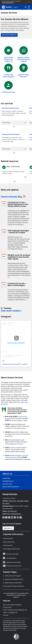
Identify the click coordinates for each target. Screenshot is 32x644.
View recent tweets (11, 311)
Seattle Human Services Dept (11, 364)
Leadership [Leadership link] (6, 478)
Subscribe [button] (8, 528)
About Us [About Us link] (7, 474)
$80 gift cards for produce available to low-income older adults (19, 257)
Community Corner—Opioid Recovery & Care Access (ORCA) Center (18, 204)
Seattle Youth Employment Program (16, 443)
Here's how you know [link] (8, 3)
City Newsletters (11, 558)
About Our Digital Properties (12, 605)
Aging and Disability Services (14, 579)
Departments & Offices (13, 562)
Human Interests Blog (11, 197)
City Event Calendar (12, 554)
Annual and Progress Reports (14, 586)
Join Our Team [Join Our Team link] (7, 484)
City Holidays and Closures (11, 549)
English (16, 7)
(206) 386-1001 (12, 511)
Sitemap (6, 615)
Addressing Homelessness (13, 583)
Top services (14, 123)
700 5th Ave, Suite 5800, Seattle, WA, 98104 (16, 502)
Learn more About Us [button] (9, 35)
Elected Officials (8, 539)
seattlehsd (26, 364)
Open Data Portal (9, 542)
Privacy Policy (7, 607)
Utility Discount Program (13, 576)
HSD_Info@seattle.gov (14, 514)
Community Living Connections (17, 456)
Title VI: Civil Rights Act (10, 612)
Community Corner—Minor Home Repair (17, 284)
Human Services (9, 13)
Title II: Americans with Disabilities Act (15, 610)
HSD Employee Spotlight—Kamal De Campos (18, 232)
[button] (29, 2)
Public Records (8, 545)
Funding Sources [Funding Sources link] (8, 481)
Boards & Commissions (14, 566)
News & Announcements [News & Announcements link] (11, 487)
